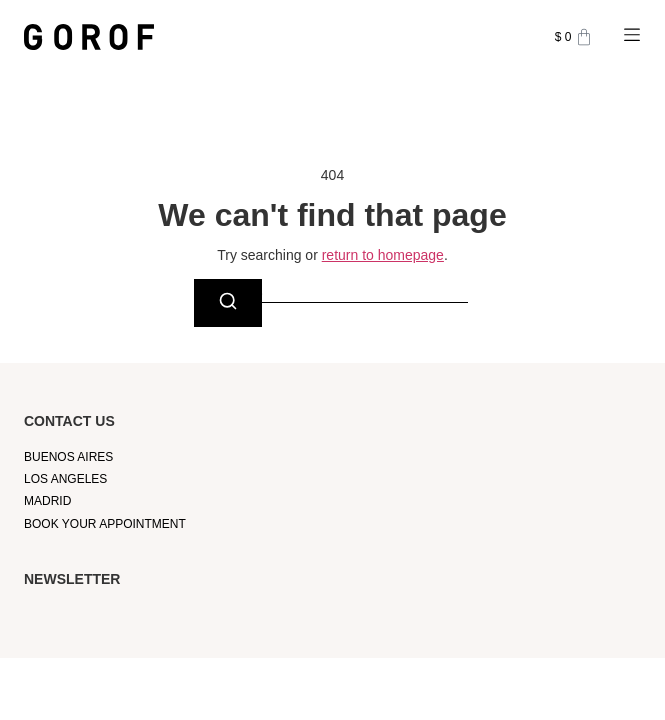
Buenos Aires (68, 457)
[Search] (228, 303)
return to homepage (383, 255)
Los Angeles (65, 479)
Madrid (47, 501)
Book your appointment (105, 524)
